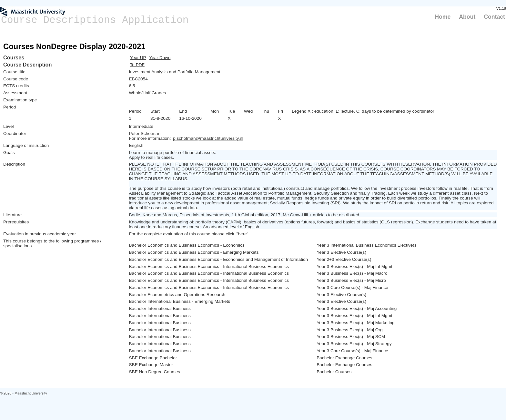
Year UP (138, 58)
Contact (494, 17)
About (467, 17)
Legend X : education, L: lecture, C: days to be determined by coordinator (363, 111)
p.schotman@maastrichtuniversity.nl (208, 138)
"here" (243, 234)
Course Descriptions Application (95, 20)
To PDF (137, 65)
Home (443, 17)
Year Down (160, 58)
